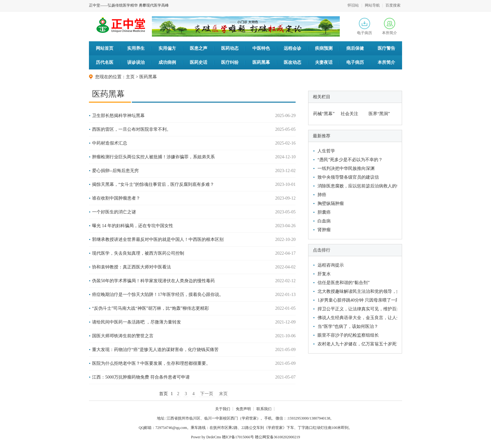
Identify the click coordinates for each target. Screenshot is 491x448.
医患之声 (199, 48)
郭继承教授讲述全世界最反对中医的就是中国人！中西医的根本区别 (158, 239)
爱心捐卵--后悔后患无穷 (115, 171)
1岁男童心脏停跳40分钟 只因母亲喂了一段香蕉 (357, 300)
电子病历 (364, 26)
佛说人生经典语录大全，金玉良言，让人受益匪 (357, 318)
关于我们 (223, 409)
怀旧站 (353, 5)
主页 (130, 77)
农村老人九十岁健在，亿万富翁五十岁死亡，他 (357, 344)
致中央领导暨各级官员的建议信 (348, 177)
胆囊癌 (324, 212)
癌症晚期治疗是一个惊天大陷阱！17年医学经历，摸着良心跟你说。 (158, 295)
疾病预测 (324, 48)
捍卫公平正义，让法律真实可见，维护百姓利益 (357, 309)
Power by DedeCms (206, 437)
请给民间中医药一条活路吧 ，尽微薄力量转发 (137, 322)
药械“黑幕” (324, 114)
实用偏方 (167, 48)
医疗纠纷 (230, 62)
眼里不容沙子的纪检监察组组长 (348, 335)
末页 (223, 394)
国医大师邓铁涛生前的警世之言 (123, 336)
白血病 (324, 221)
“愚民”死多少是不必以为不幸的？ (350, 160)
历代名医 (105, 62)
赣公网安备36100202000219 (277, 437)
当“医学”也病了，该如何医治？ (348, 326)
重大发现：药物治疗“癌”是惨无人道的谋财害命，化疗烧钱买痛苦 (155, 350)
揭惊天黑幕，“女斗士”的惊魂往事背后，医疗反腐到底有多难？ (153, 184)
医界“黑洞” (379, 114)
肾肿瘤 (324, 230)
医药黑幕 (261, 62)
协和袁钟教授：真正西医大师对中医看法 (132, 267)
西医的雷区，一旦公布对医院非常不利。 (132, 129)
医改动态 (292, 62)
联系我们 (264, 409)
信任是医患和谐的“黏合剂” (344, 283)
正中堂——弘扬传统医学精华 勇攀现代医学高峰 (129, 5)
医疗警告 (386, 48)
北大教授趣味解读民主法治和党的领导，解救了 (357, 291)
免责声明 (243, 409)
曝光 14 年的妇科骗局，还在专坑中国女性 (133, 226)
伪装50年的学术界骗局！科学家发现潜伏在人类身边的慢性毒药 (153, 281)
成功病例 (167, 62)
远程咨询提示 (331, 265)
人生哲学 (326, 151)
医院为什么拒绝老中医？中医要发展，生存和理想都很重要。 (151, 363)
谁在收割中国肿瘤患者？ (116, 198)
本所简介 (390, 26)
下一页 (207, 394)
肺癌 (322, 195)
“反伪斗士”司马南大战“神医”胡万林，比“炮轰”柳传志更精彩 (150, 308)
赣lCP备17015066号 (238, 437)
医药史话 (199, 62)
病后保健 (355, 48)
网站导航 (372, 5)
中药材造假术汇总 (110, 143)
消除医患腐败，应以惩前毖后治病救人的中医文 (357, 186)
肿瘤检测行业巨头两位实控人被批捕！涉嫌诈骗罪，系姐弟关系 (153, 157)
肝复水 (324, 274)
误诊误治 (136, 62)
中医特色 (261, 48)
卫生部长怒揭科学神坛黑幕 (118, 116)
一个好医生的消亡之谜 (114, 212)
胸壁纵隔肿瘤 (331, 204)
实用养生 (136, 48)
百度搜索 (393, 5)
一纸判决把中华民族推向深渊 (346, 168)
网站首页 (105, 48)
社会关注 (349, 114)
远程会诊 (292, 48)
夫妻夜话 (324, 62)
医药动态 (230, 48)
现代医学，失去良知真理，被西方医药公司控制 (138, 253)
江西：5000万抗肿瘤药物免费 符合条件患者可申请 (141, 377)
